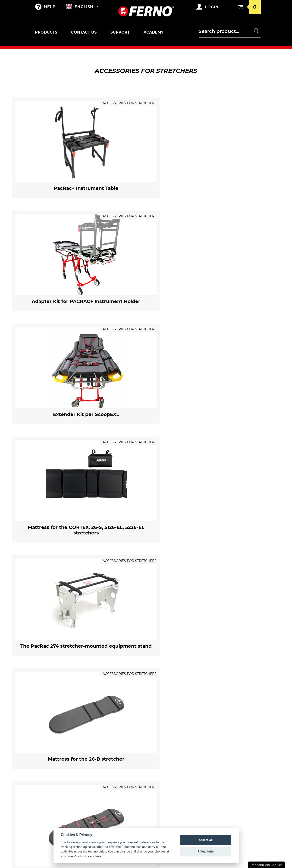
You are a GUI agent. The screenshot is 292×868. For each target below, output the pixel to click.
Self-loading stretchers (62, 734)
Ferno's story (166, 734)
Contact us (84, 32)
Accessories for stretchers (58, 738)
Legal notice (225, 765)
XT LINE (45, 821)
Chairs (45, 770)
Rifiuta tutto (206, 851)
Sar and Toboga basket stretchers (60, 754)
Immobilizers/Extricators (62, 794)
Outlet (46, 724)
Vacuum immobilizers (58, 811)
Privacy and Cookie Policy (237, 756)
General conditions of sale (234, 735)
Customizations (108, 743)
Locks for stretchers (54, 742)
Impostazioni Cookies (266, 865)
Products (46, 32)
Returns (221, 746)
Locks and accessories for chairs (62, 774)
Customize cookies (88, 856)
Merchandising (108, 734)
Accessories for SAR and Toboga (62, 760)
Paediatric (49, 784)
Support (120, 32)
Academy (154, 32)
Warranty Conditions (233, 724)
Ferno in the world (172, 724)
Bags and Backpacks (112, 724)
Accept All (206, 840)
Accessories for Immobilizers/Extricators (57, 800)
